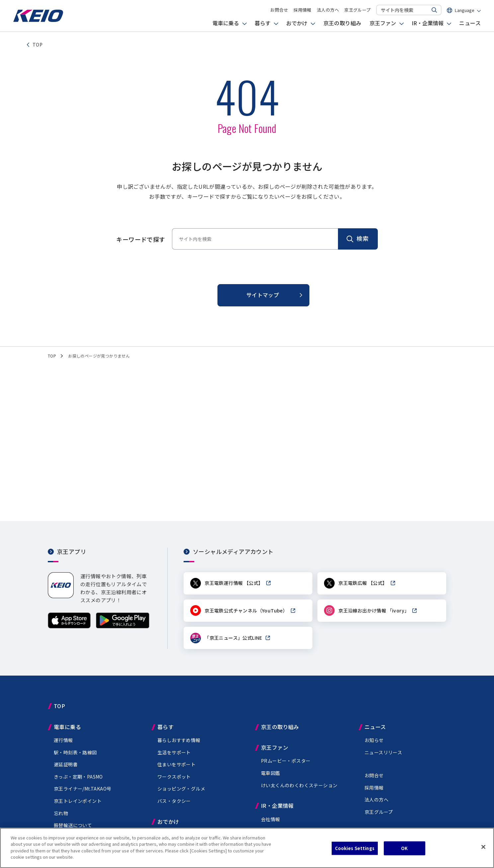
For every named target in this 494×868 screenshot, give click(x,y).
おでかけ (297, 25)
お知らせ (374, 741)
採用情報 (302, 11)
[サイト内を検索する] (434, 11)
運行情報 (63, 741)
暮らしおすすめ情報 (179, 741)
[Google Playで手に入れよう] (123, 626)
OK (404, 849)
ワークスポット (174, 777)
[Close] (483, 848)
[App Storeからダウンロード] (69, 626)
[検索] (358, 239)
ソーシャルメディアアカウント (233, 551)
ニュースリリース (383, 753)
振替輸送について (73, 826)
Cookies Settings (355, 849)
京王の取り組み (342, 25)
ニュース (470, 25)
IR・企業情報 (428, 25)
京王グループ (357, 11)
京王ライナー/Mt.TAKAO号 (82, 790)
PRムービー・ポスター (286, 762)
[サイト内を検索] (402, 11)
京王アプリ (72, 551)
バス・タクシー (174, 802)
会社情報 (271, 820)
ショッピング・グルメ (181, 790)
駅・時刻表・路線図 (75, 753)
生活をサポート (174, 753)
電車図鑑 (271, 774)
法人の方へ (328, 11)
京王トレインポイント (78, 802)
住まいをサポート (176, 765)
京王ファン (383, 25)
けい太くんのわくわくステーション (299, 786)
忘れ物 (61, 814)
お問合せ (279, 11)
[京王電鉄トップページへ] (38, 21)
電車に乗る (226, 25)
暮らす (263, 25)
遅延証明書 (66, 765)
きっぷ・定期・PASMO (78, 777)
